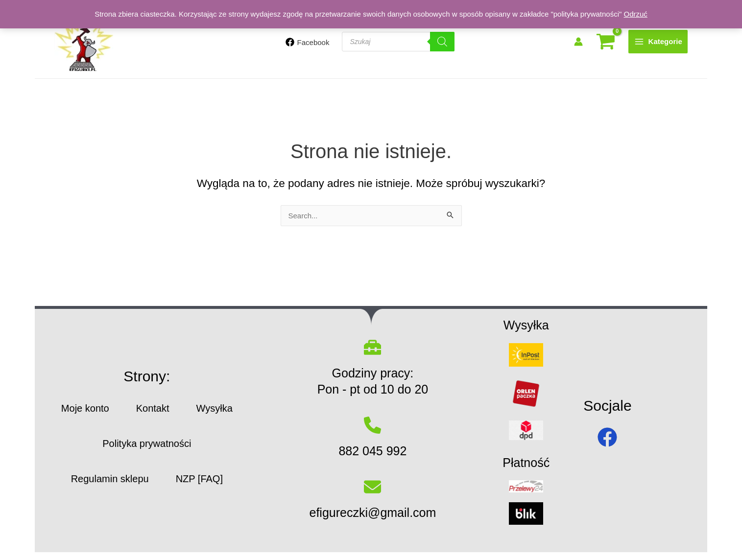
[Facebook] (308, 42)
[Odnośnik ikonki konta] (578, 42)
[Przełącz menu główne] (658, 41)
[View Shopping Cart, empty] (606, 42)
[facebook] (607, 437)
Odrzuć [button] (635, 14)
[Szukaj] (442, 42)
